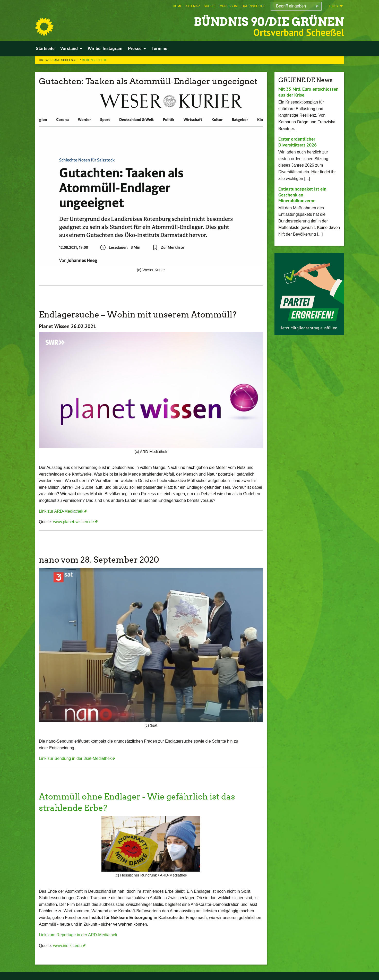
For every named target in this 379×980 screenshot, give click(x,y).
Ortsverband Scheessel (59, 60)
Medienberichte (94, 60)
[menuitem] (177, 6)
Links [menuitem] (333, 6)
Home (177, 6)
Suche (209, 6)
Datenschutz (253, 6)
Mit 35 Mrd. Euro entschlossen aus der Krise (308, 92)
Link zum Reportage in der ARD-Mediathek (78, 935)
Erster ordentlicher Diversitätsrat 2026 (298, 142)
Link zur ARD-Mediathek (61, 511)
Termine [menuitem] (160, 49)
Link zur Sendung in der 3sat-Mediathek (75, 758)
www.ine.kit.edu (67, 946)
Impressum (228, 6)
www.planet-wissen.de (73, 522)
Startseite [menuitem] (45, 49)
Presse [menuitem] (135, 49)
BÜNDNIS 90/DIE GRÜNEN (269, 22)
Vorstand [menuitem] (69, 49)
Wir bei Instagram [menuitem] (105, 49)
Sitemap (193, 6)
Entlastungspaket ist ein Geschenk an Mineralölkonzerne (302, 195)
